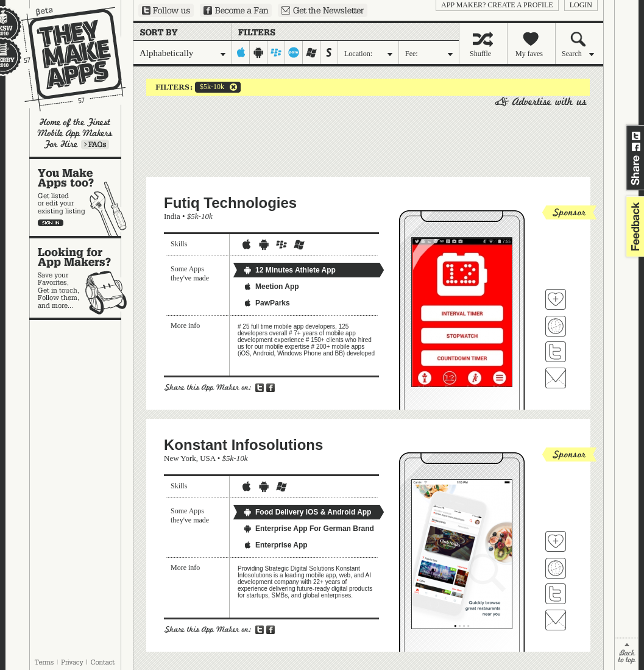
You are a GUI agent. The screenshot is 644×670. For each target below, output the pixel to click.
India (172, 216)
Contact (104, 662)
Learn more (95, 144)
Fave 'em (556, 299)
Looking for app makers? (81, 278)
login (581, 5)
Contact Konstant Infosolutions (556, 620)
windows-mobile (312, 52)
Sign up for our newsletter (323, 10)
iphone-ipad (241, 52)
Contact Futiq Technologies (556, 378)
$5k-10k (210, 87)
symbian (329, 52)
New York (180, 458)
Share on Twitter (636, 136)
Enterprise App (275, 545)
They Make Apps (65, 59)
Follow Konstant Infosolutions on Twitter (556, 594)
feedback (634, 226)
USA (207, 458)
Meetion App (271, 287)
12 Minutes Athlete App (289, 270)
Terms (44, 662)
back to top (627, 654)
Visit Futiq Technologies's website (556, 326)
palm (294, 52)
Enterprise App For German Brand (309, 529)
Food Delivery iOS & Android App (307, 512)
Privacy (72, 662)
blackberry (276, 52)
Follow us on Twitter (166, 10)
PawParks (267, 303)
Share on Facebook (636, 147)
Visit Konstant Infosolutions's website (556, 568)
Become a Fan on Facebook (236, 10)
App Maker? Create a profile (497, 5)
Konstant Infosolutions (243, 445)
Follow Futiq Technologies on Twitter (556, 352)
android (259, 52)
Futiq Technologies (230, 203)
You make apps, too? (81, 198)
